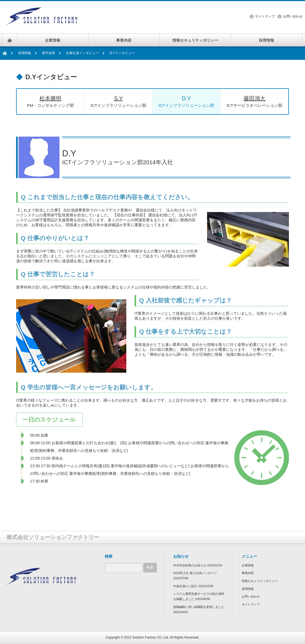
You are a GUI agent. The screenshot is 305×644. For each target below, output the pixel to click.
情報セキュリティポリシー (260, 581)
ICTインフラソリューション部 (118, 101)
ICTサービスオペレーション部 (254, 101)
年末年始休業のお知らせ (190, 565)
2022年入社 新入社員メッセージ (195, 573)
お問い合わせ (293, 16)
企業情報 (248, 565)
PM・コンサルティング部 (50, 101)
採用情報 (25, 53)
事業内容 (248, 573)
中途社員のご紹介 (185, 586)
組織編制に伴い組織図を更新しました (199, 607)
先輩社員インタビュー (82, 53)
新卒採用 (49, 53)
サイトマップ (265, 16)
